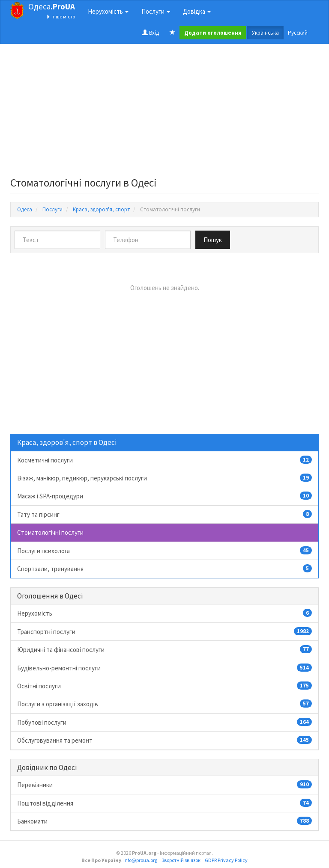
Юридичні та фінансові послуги (164, 649)
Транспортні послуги (164, 631)
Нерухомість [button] (108, 11)
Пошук (213, 240)
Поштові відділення (164, 803)
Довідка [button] (197, 11)
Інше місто (61, 16)
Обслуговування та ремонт (164, 740)
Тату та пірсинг (164, 514)
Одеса (52, 6)
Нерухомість (164, 613)
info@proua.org (140, 860)
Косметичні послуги (164, 460)
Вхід (151, 33)
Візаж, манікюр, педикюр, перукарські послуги (164, 478)
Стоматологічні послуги (50, 532)
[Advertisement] (164, 113)
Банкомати (164, 821)
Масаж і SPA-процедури (164, 496)
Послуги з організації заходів (164, 704)
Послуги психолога (164, 551)
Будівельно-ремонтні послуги (164, 668)
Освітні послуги (164, 686)
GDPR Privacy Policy (226, 860)
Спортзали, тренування (164, 569)
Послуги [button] (156, 11)
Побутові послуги (164, 722)
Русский (298, 33)
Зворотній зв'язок (181, 860)
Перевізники (164, 785)
